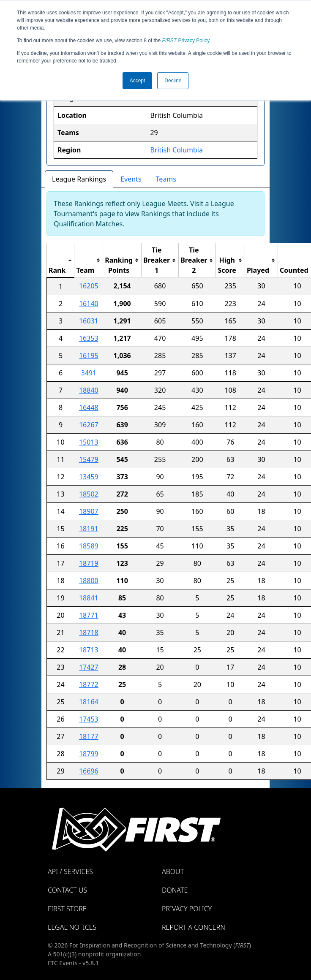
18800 (89, 581)
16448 (89, 407)
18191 (89, 529)
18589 (89, 546)
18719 (89, 563)
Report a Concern (194, 927)
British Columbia (176, 150)
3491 (89, 373)
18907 (89, 511)
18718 (89, 633)
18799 (89, 754)
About (173, 871)
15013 (89, 442)
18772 (89, 684)
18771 (89, 615)
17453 (89, 719)
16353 (89, 338)
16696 (89, 771)
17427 (89, 667)
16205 (89, 286)
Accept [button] (138, 81)
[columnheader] (61, 260)
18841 (89, 598)
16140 (89, 304)
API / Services (70, 871)
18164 (89, 702)
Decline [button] (173, 81)
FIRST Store (67, 909)
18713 (89, 650)
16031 (89, 321)
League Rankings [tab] (79, 179)
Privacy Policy (186, 41)
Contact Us (67, 890)
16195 (89, 356)
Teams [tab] (166, 179)
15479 (89, 459)
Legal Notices (72, 927)
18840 (89, 390)
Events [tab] (131, 179)
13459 (89, 477)
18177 (89, 736)
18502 (89, 494)
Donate (175, 890)
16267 (89, 425)
